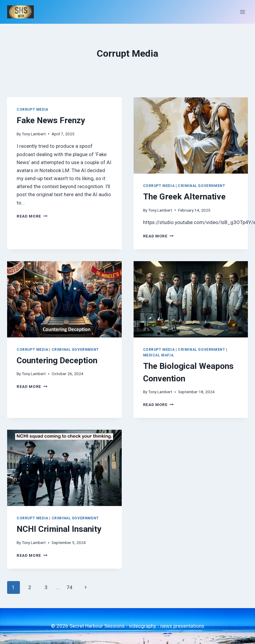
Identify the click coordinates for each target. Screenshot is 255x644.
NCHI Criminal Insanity (59, 529)
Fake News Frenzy (51, 120)
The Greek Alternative (184, 197)
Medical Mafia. (159, 355)
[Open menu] (242, 12)
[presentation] (191, 135)
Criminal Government (201, 186)
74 (69, 587)
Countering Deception (57, 360)
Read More (32, 216)
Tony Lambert (34, 134)
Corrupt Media (33, 110)
